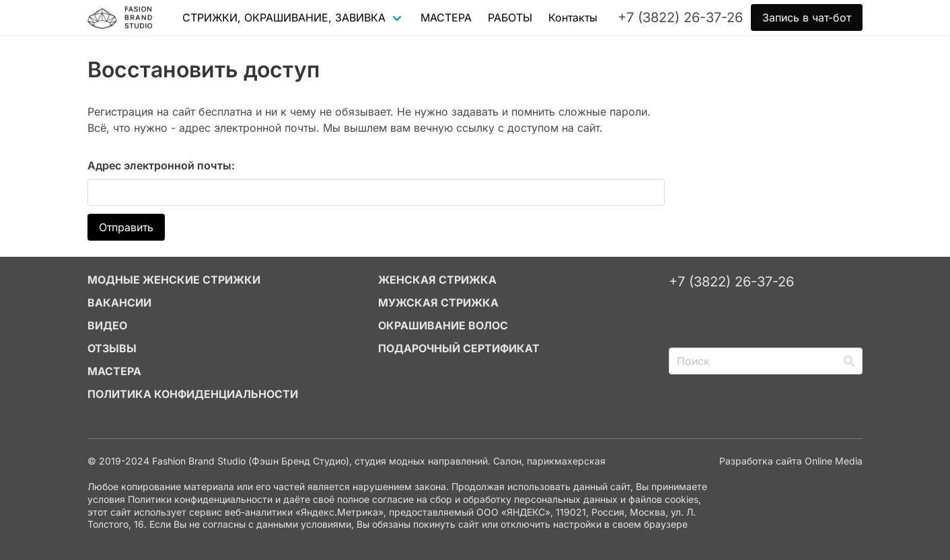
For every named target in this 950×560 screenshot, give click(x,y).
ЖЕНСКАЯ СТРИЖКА (437, 280)
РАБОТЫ (510, 17)
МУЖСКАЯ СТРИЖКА (438, 303)
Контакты (573, 17)
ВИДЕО (107, 325)
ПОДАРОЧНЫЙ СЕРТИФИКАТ (459, 348)
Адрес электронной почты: (161, 165)
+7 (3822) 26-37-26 (731, 282)
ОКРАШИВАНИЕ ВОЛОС (443, 325)
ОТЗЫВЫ (112, 348)
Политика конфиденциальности (193, 394)
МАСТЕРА (446, 17)
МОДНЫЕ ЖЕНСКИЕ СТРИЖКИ (174, 280)
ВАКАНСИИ (119, 303)
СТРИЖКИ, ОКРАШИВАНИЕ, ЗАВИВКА (284, 17)
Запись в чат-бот (807, 17)
